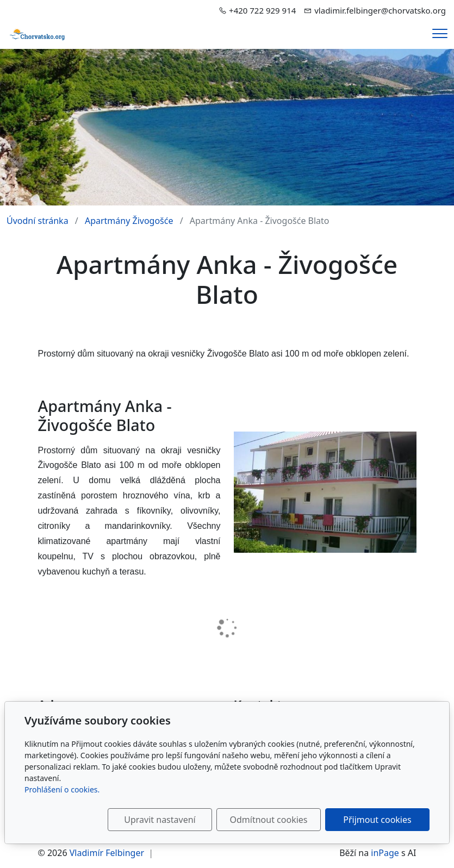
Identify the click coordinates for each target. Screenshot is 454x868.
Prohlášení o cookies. (62, 789)
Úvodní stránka (38, 221)
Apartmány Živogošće (129, 221)
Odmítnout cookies (269, 820)
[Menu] (440, 33)
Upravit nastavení (160, 820)
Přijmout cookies (377, 820)
